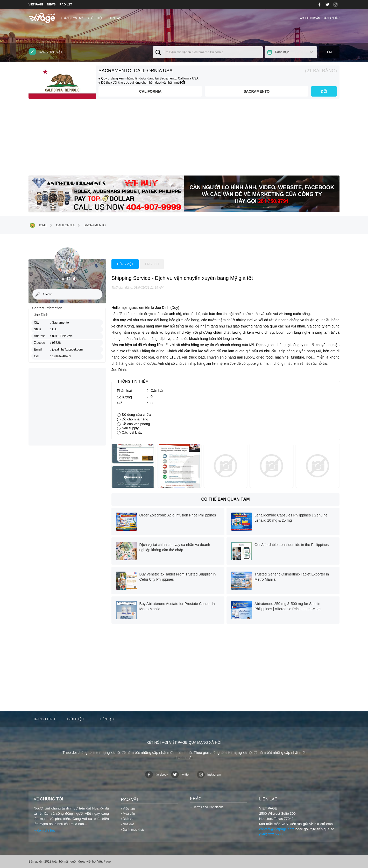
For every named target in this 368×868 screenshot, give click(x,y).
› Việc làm (128, 809)
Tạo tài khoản (309, 18)
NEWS (51, 4)
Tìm (329, 52)
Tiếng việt (125, 264)
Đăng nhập (331, 18)
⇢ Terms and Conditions (207, 807)
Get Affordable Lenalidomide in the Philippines (292, 545)
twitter (180, 775)
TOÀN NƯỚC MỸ (72, 18)
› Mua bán (128, 814)
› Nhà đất (127, 824)
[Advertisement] (184, 139)
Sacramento (257, 91)
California (150, 91)
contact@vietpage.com (277, 829)
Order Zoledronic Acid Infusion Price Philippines (178, 515)
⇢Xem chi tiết (44, 830)
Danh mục (282, 52)
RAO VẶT (66, 4)
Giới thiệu (96, 18)
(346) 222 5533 (271, 834)
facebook (157, 775)
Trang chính (44, 719)
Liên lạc (115, 18)
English (152, 264)
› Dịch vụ (127, 819)
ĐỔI (324, 91)
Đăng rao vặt (45, 52)
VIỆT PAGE (36, 4)
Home (38, 225)
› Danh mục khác (133, 830)
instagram (209, 775)
